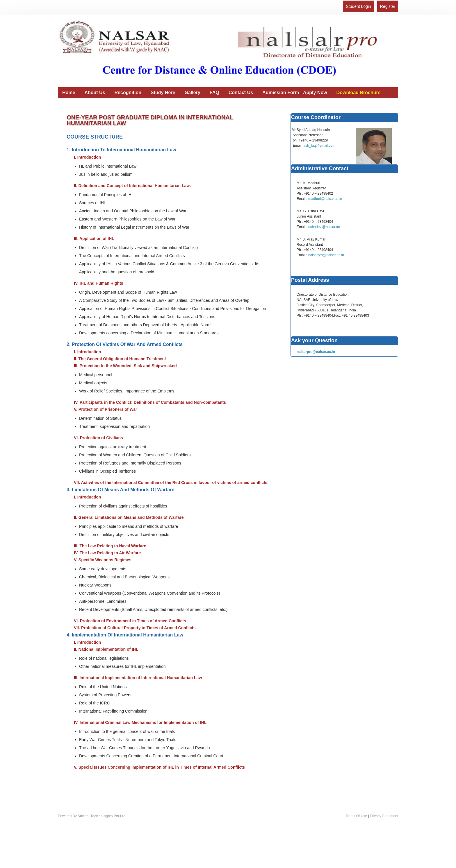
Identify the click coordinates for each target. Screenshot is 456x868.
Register (388, 6)
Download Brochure (359, 93)
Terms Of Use (356, 816)
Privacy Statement (384, 816)
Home (69, 93)
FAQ (214, 93)
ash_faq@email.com (319, 146)
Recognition (128, 93)
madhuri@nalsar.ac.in (325, 199)
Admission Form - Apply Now (295, 93)
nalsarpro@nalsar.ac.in (326, 255)
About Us (95, 93)
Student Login (358, 6)
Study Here (163, 93)
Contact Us (241, 93)
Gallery (192, 93)
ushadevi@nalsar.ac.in (326, 227)
